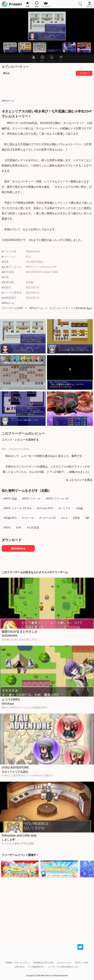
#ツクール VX (48, 518)
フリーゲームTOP (12, 308)
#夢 (87, 518)
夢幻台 (7, 73)
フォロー (84, 73)
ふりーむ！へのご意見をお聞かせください (64, 967)
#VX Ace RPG (45, 508)
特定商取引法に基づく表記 (44, 963)
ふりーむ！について (64, 963)
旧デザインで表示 (82, 963)
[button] (10, 47)
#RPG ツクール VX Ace (17, 508)
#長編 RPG (10, 518)
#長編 (79, 508)
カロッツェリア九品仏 (15, 772)
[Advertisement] (47, 909)
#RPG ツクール (31, 499)
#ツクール (28, 518)
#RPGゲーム (8, 101)
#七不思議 (33, 528)
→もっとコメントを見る (78, 480)
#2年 (19, 528)
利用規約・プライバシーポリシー (18, 963)
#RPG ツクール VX (57, 499)
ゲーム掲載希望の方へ (36, 967)
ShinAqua (8, 704)
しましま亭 (8, 840)
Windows (18, 548)
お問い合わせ (20, 967)
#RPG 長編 (10, 499)
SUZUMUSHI (10, 636)
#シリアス (65, 508)
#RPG (7, 528)
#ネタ (64, 518)
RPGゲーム (36, 308)
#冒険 (77, 518)
